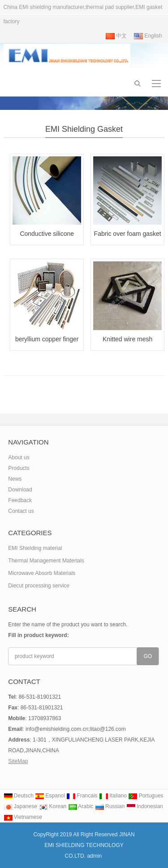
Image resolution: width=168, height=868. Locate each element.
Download (20, 490)
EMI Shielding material (35, 548)
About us (19, 457)
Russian (110, 806)
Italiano (113, 796)
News (15, 479)
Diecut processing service (39, 586)
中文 (116, 36)
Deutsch (19, 796)
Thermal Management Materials (46, 561)
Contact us (21, 511)
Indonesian (145, 806)
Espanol (50, 796)
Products (19, 468)
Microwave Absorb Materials (42, 573)
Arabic (81, 806)
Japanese (20, 806)
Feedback (20, 500)
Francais (82, 796)
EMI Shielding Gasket (84, 129)
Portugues (146, 796)
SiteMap (18, 761)
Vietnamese (23, 817)
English (148, 36)
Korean (52, 806)
